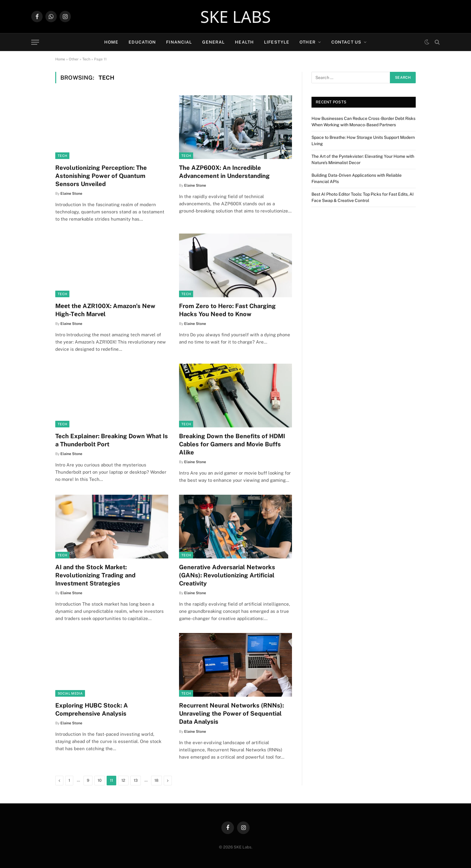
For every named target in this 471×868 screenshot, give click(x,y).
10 (100, 780)
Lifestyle (277, 42)
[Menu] (35, 42)
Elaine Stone (71, 194)
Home (111, 42)
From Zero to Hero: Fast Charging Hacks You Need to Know (227, 310)
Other (308, 42)
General (213, 42)
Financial (179, 42)
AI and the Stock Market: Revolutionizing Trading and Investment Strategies (95, 575)
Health (244, 42)
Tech (86, 59)
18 (156, 780)
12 (123, 780)
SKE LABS (236, 17)
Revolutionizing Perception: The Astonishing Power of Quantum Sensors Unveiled (101, 176)
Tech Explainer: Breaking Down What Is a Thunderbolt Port (112, 440)
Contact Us (346, 42)
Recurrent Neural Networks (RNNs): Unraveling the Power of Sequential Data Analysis (231, 714)
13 (136, 780)
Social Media (70, 693)
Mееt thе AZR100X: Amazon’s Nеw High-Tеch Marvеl (105, 310)
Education (142, 42)
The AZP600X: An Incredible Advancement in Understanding (224, 172)
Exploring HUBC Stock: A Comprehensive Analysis (92, 709)
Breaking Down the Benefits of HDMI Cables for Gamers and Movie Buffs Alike (232, 444)
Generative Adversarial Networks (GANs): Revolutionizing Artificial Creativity (227, 575)
